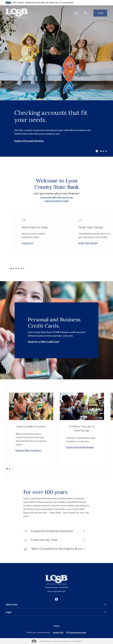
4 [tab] (19, 269)
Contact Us (27, 243)
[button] (56, 531)
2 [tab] (104, 151)
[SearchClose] (85, 13)
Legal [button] (9, 612)
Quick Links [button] (12, 604)
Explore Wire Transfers (28, 450)
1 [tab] (101, 151)
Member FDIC (58, 632)
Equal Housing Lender (78, 632)
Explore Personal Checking (29, 141)
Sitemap (56, 626)
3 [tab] (106, 151)
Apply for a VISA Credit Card (43, 341)
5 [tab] (21, 269)
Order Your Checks (88, 243)
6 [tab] (24, 269)
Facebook (56, 599)
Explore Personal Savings (80, 447)
